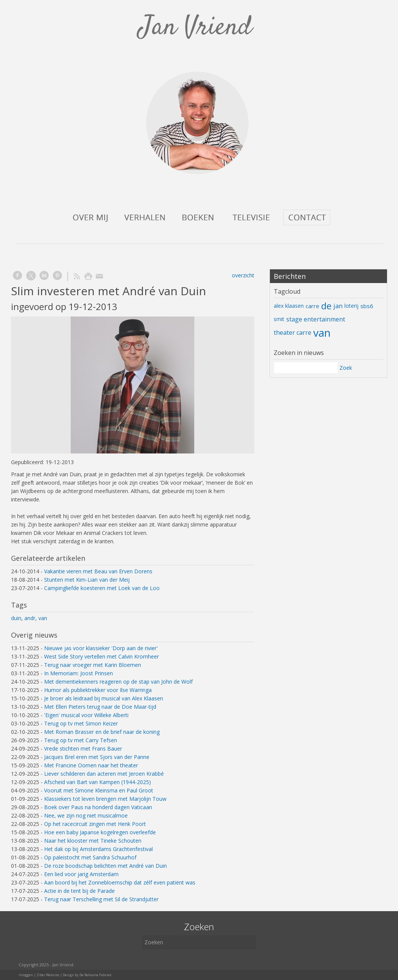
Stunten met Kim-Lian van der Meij (87, 580)
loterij (351, 306)
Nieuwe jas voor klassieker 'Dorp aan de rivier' (101, 648)
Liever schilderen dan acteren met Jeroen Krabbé (104, 774)
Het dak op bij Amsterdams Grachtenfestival (98, 849)
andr (30, 618)
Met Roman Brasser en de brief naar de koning (102, 732)
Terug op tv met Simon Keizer (81, 723)
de (326, 306)
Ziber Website (48, 975)
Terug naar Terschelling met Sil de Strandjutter (101, 899)
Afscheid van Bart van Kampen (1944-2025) (98, 782)
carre (312, 306)
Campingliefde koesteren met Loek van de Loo (102, 588)
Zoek (346, 368)
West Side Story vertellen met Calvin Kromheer (101, 656)
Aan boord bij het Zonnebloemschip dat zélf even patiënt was (120, 882)
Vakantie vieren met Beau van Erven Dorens (98, 571)
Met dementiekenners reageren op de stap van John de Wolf (118, 682)
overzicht (243, 275)
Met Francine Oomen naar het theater (91, 765)
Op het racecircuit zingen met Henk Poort (95, 824)
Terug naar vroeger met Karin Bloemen (93, 665)
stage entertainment (316, 319)
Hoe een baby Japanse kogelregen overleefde (100, 832)
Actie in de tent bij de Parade (79, 891)
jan (338, 306)
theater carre (293, 332)
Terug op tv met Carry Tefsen (81, 740)
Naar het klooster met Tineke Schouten (93, 841)
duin (16, 618)
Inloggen (26, 975)
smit (279, 319)
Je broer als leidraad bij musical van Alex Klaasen (104, 698)
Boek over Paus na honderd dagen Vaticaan (98, 807)
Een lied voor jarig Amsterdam (81, 874)
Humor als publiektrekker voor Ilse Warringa (98, 690)
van (43, 618)
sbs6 (367, 306)
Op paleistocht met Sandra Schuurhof (90, 857)
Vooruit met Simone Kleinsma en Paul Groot (99, 790)
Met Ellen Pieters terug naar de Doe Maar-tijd (100, 707)
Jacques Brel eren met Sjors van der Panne (97, 757)
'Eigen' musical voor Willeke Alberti (86, 715)
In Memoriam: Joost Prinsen (78, 673)
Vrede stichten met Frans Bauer (83, 749)
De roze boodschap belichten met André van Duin (105, 866)
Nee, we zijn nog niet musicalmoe (86, 815)
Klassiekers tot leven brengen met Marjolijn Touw (105, 799)
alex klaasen (289, 306)
